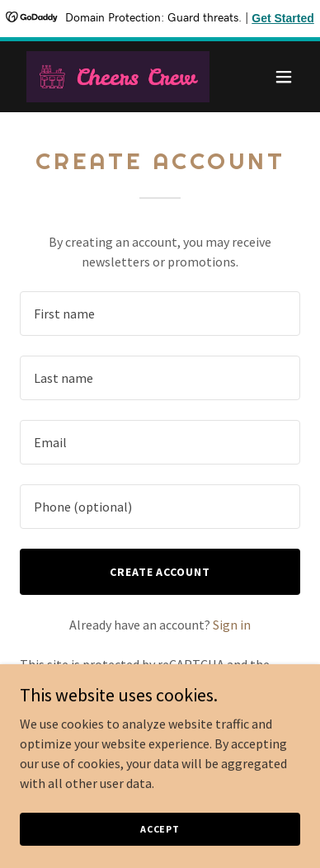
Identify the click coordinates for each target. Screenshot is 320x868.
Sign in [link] (232, 625)
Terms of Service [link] (213, 684)
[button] (284, 77)
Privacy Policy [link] (102, 684)
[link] (118, 77)
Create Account (160, 572)
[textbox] (160, 314)
